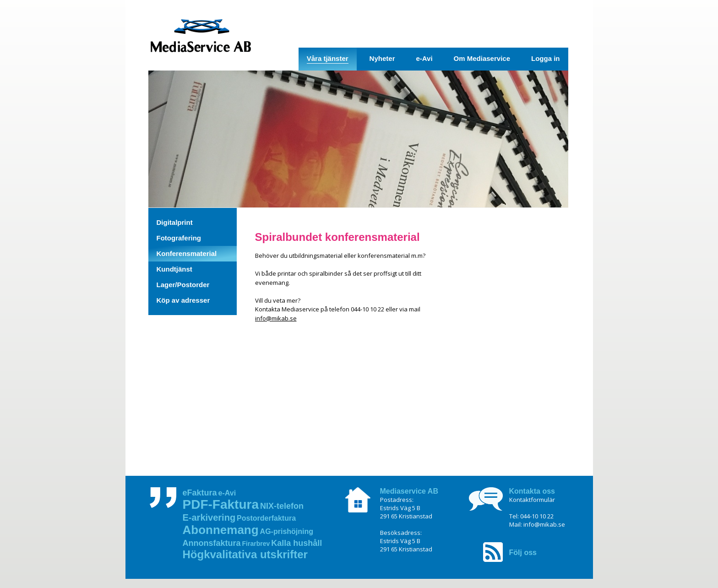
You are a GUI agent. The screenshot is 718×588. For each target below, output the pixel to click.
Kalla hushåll (296, 543)
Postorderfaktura (266, 518)
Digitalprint (175, 222)
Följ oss (523, 553)
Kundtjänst (174, 269)
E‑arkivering (209, 517)
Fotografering (179, 238)
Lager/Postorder (183, 285)
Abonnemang (221, 530)
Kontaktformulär (532, 500)
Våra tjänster (328, 58)
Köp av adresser (183, 300)
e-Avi (424, 58)
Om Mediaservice (482, 58)
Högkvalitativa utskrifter (245, 554)
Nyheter (382, 58)
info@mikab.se (276, 318)
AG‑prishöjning (287, 531)
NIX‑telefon (282, 506)
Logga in (546, 58)
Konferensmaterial (187, 253)
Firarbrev (256, 544)
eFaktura (200, 493)
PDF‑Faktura (221, 504)
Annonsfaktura (212, 543)
